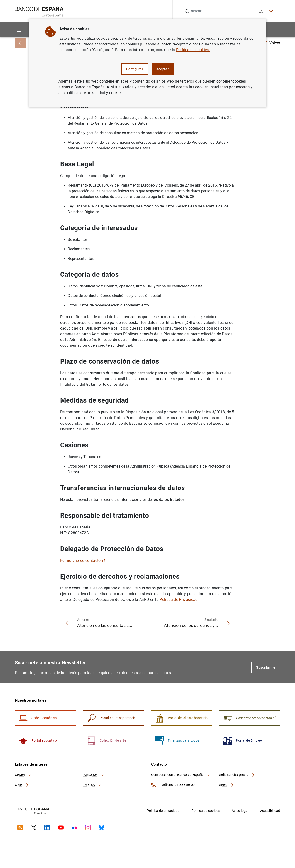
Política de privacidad (163, 811)
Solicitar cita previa (237, 775)
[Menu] (19, 30)
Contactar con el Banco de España (181, 775)
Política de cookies (206, 811)
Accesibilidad (270, 811)
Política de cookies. (193, 50)
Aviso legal (240, 811)
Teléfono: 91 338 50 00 (173, 785)
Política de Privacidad (179, 599)
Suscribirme (266, 667)
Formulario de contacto (83, 560)
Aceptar (163, 69)
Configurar (135, 69)
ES (265, 11)
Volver (272, 43)
